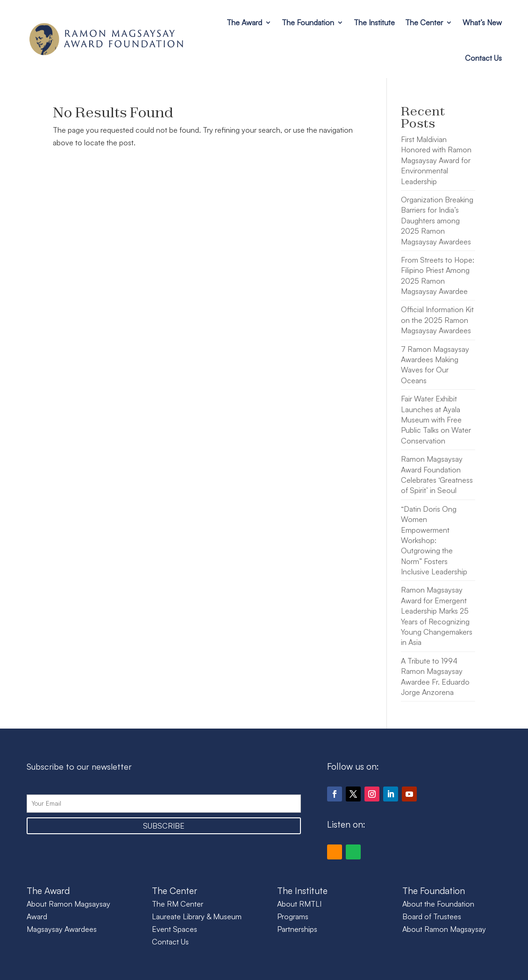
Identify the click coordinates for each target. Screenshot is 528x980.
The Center (424, 22)
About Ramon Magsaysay (444, 929)
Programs (293, 916)
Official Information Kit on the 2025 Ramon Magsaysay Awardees (437, 320)
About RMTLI (299, 904)
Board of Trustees (432, 916)
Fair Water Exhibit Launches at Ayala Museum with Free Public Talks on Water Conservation (436, 420)
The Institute (374, 22)
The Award (244, 22)
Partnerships (297, 929)
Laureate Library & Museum (197, 916)
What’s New (482, 22)
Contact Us (483, 58)
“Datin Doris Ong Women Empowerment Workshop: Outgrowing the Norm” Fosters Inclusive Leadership (434, 540)
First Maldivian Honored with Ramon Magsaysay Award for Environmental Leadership (436, 160)
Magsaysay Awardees (62, 929)
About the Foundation (438, 904)
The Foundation (308, 22)
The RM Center (178, 904)
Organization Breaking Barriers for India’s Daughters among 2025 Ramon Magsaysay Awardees (437, 221)
